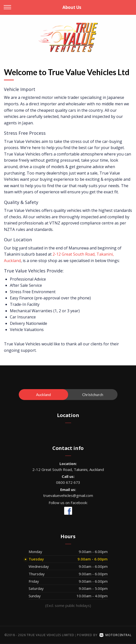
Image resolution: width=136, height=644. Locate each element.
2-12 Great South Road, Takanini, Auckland (68, 469)
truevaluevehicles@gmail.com (68, 495)
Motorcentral (116, 635)
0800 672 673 (68, 482)
